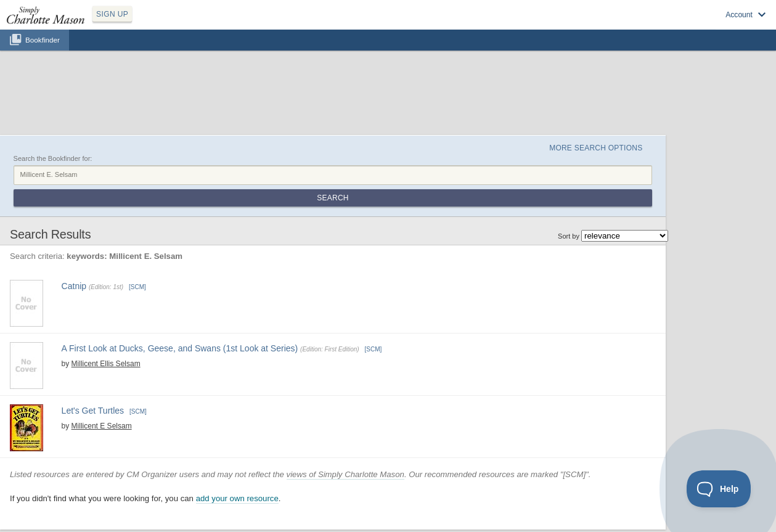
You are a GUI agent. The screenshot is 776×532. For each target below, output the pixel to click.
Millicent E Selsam (102, 426)
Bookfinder (43, 40)
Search (333, 198)
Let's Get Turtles (93, 411)
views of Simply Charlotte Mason (345, 474)
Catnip (74, 286)
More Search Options (596, 148)
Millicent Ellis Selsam (106, 364)
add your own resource (237, 498)
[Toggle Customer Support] (719, 489)
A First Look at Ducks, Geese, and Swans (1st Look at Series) (180, 348)
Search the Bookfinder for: (53, 158)
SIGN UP (112, 14)
